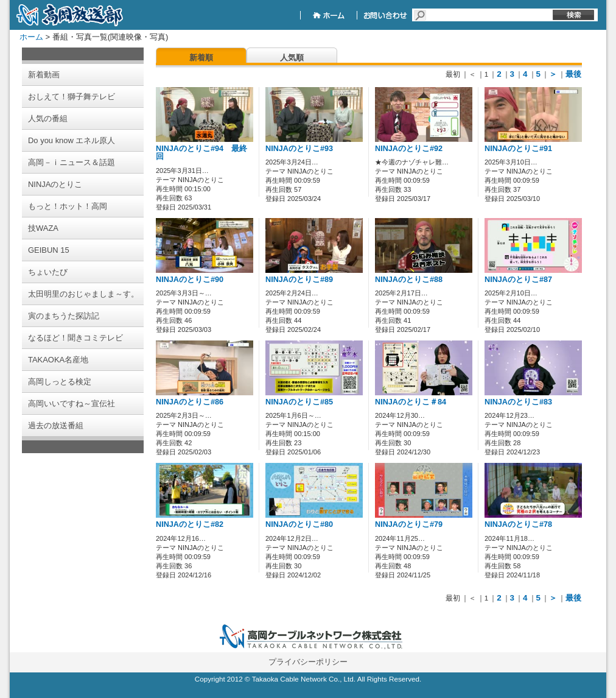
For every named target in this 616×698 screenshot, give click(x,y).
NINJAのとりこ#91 (518, 149)
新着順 (201, 58)
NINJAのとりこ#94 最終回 (201, 153)
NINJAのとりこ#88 (409, 280)
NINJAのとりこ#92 (409, 149)
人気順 (292, 58)
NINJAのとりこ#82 (190, 524)
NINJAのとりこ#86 (190, 402)
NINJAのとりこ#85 (299, 402)
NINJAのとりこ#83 (518, 402)
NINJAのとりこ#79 (409, 524)
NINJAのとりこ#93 (299, 149)
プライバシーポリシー (308, 662)
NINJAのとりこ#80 (299, 524)
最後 (573, 74)
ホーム (31, 37)
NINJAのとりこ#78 (518, 524)
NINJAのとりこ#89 (299, 280)
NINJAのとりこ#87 (518, 280)
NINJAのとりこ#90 (190, 280)
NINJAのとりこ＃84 (411, 402)
